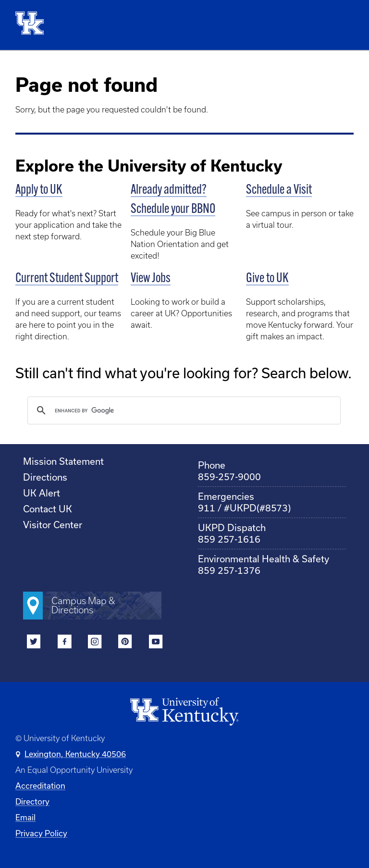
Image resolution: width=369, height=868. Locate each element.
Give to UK (267, 279)
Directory (32, 801)
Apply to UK (39, 190)
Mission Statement (63, 461)
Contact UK (48, 509)
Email (25, 817)
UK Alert (42, 493)
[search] (183, 410)
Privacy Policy (41, 833)
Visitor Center (53, 525)
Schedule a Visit (279, 190)
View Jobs (151, 279)
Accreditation (40, 786)
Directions (45, 477)
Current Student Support (67, 279)
